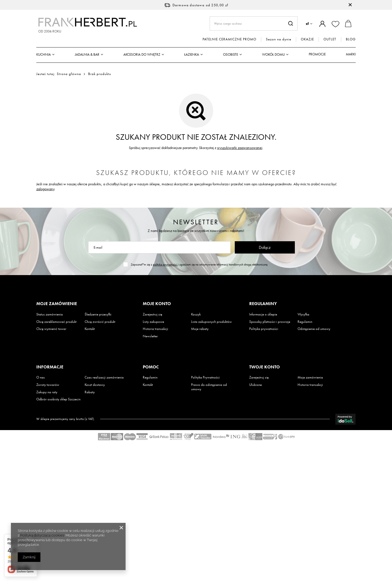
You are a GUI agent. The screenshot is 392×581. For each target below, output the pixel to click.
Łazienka (192, 54)
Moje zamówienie (57, 304)
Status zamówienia (50, 314)
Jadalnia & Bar (87, 54)
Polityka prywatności (264, 329)
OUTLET (330, 39)
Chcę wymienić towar (51, 329)
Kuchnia (44, 54)
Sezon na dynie (279, 39)
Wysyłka (303, 314)
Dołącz (265, 247)
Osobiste (231, 54)
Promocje (317, 54)
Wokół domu (273, 54)
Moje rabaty (200, 329)
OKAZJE (307, 39)
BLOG (351, 39)
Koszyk (196, 314)
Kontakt (90, 329)
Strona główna (69, 74)
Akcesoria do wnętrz (142, 54)
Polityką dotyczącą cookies (42, 535)
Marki (351, 54)
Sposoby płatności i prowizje (270, 322)
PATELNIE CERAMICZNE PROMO (229, 39)
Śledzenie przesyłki (98, 314)
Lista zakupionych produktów (211, 322)
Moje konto (157, 304)
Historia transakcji (155, 329)
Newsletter (196, 222)
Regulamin (305, 322)
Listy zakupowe (153, 322)
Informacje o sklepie (263, 314)
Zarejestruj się (152, 314)
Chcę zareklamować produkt (56, 322)
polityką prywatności (165, 264)
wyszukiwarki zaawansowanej (240, 148)
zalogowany (45, 189)
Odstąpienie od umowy (314, 329)
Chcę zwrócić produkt (100, 322)
